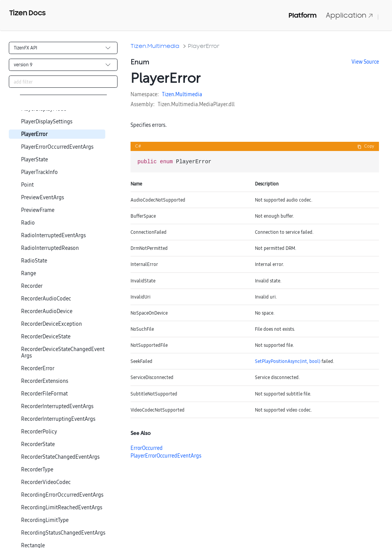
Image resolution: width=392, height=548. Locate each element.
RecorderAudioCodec (46, 299)
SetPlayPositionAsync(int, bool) (288, 361)
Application (350, 15)
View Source (365, 62)
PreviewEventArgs (42, 198)
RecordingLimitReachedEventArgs (62, 508)
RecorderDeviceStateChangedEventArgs (63, 353)
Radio (28, 223)
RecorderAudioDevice (47, 311)
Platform (303, 15)
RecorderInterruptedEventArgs (57, 406)
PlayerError (34, 134)
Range (29, 273)
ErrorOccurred (147, 448)
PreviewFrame (38, 210)
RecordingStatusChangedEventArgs (63, 533)
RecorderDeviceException (51, 324)
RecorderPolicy (39, 432)
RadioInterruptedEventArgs (53, 235)
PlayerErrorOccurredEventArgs (57, 147)
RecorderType (37, 470)
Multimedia (189, 94)
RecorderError (38, 368)
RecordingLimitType (45, 520)
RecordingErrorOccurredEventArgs (62, 495)
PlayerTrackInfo (39, 172)
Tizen (168, 94)
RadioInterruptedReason (50, 248)
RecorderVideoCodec (46, 482)
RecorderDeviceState (46, 337)
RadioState (34, 261)
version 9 (23, 65)
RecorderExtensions (45, 381)
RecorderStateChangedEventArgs (60, 457)
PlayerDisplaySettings (47, 122)
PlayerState (34, 160)
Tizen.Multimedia (155, 46)
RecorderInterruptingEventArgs (58, 419)
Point (27, 185)
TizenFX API (25, 48)
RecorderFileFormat (44, 394)
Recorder (32, 286)
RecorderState (38, 444)
